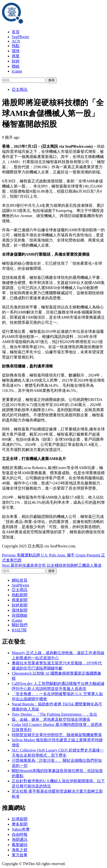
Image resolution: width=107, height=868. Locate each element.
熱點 (16, 46)
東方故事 (20, 855)
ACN (16, 41)
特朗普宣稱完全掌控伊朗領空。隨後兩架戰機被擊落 (57, 735)
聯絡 (16, 66)
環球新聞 (20, 610)
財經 (16, 61)
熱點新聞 (20, 595)
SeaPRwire (20, 37)
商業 (16, 56)
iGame (17, 71)
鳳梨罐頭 (20, 845)
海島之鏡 (20, 850)
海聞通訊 (20, 840)
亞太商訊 (20, 89)
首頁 (16, 32)
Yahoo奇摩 (21, 829)
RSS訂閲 (19, 630)
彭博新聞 (20, 819)
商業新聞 (20, 600)
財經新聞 (20, 605)
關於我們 (20, 625)
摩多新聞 (20, 824)
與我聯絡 (20, 615)
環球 (16, 51)
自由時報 (20, 834)
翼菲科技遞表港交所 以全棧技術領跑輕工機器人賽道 (52, 565)
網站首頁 (20, 580)
